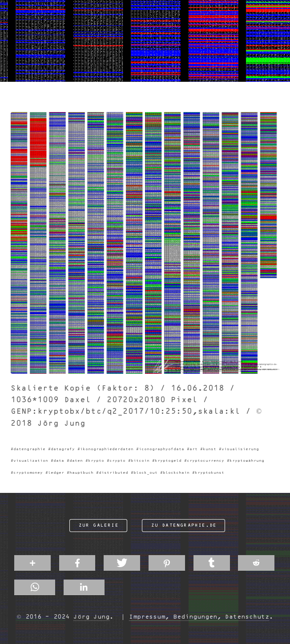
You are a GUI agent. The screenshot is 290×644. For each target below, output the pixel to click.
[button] (32, 563)
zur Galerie (99, 525)
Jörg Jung (91, 617)
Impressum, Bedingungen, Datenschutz (199, 617)
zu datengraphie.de (184, 525)
